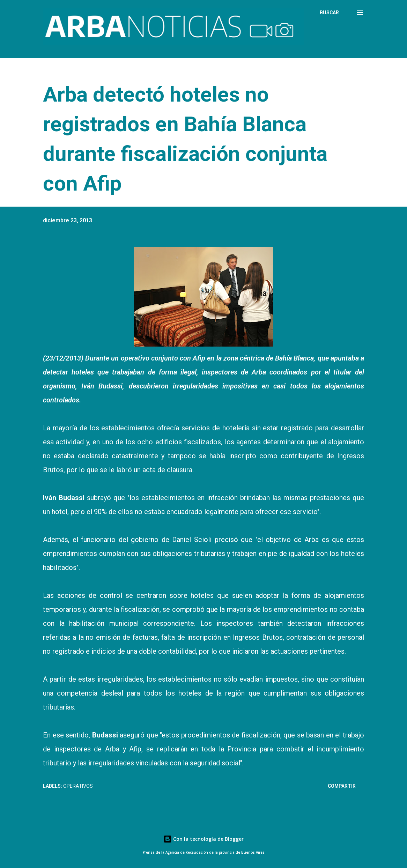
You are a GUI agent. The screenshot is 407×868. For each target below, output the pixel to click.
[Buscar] (329, 13)
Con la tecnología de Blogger (203, 839)
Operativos (78, 786)
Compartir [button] (342, 786)
